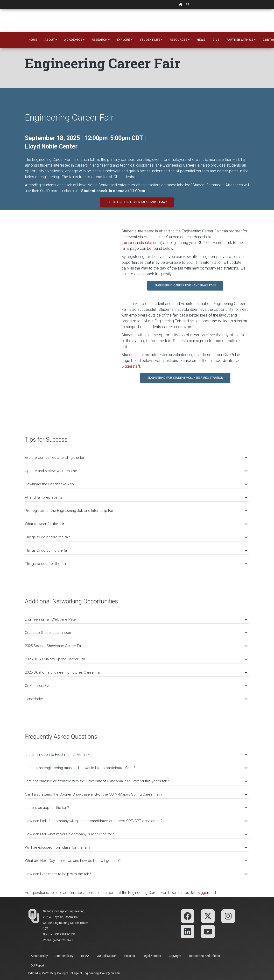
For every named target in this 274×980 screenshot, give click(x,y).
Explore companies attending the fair (136, 458)
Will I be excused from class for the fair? (136, 847)
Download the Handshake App (136, 484)
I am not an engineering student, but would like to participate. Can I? (136, 768)
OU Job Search (107, 956)
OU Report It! (39, 966)
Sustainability (64, 956)
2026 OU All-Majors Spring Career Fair (136, 659)
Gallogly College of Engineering (64, 911)
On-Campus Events (136, 686)
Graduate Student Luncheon (136, 633)
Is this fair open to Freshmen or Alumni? (136, 755)
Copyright (175, 956)
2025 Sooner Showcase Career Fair (136, 646)
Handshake (136, 699)
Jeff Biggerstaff (203, 893)
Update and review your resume (136, 471)
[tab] (137, 455)
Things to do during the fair (136, 550)
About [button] (50, 40)
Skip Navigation (0, 9)
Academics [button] (73, 40)
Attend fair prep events (136, 497)
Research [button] (100, 40)
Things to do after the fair (136, 564)
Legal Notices (152, 956)
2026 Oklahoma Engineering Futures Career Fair (136, 672)
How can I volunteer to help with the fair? (136, 874)
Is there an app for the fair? (136, 808)
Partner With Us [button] (240, 40)
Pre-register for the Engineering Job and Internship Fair (136, 511)
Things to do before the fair (136, 537)
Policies (130, 956)
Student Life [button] (150, 40)
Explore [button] (123, 40)
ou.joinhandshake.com (142, 243)
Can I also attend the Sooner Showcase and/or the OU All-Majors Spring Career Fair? (136, 794)
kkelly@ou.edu (110, 973)
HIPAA (85, 956)
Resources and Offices (204, 956)
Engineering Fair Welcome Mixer (136, 619)
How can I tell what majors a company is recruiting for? (136, 834)
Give (216, 40)
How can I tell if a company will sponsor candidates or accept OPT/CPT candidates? (136, 821)
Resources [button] (179, 40)
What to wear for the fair (136, 524)
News (201, 40)
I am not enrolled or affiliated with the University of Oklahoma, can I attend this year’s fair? (136, 781)
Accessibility (39, 956)
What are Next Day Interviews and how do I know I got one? (136, 861)
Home (33, 40)
